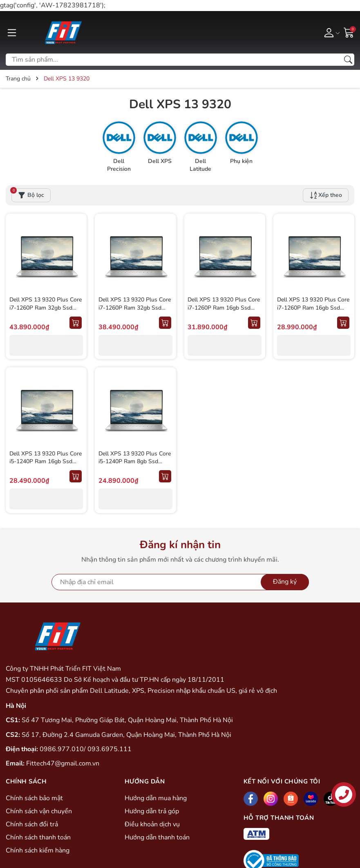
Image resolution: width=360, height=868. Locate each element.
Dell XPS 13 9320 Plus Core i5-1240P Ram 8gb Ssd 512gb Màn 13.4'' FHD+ (135, 462)
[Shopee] (291, 800)
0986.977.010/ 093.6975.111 (86, 750)
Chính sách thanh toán (38, 838)
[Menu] (12, 32)
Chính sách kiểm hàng (38, 851)
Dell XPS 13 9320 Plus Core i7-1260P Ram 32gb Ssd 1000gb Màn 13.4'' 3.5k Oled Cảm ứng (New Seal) (46, 312)
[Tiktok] (331, 800)
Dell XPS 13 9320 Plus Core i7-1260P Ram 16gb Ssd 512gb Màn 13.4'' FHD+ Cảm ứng (314, 312)
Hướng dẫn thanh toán (157, 838)
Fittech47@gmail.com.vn (63, 764)
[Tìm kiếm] (348, 60)
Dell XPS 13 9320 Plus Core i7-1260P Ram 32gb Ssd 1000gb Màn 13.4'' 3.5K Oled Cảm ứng (135, 312)
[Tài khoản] (330, 32)
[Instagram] (271, 800)
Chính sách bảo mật (34, 799)
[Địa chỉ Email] (180, 582)
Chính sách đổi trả (32, 825)
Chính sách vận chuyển (39, 812)
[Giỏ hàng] (349, 32)
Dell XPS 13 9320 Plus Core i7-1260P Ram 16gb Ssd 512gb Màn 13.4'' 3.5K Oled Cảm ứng (225, 312)
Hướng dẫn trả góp (152, 812)
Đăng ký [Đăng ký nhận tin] (285, 582)
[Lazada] (311, 800)
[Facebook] (251, 800)
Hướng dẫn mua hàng (156, 799)
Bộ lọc (28, 194)
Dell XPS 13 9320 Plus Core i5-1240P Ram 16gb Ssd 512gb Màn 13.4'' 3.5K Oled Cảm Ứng (46, 466)
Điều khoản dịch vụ (152, 825)
